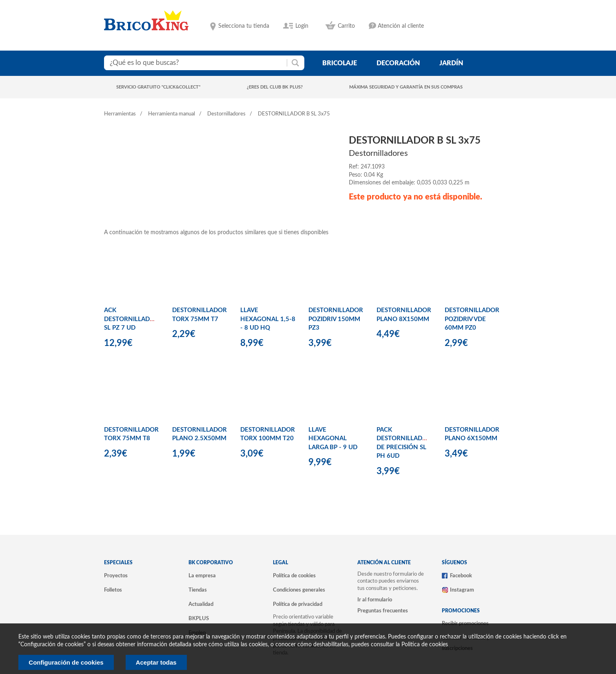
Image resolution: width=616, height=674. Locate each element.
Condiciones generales (299, 590)
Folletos (113, 590)
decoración (398, 63)
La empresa (202, 576)
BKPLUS (199, 619)
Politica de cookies (425, 645)
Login (302, 26)
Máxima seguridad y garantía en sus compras (406, 87)
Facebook (461, 576)
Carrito (346, 26)
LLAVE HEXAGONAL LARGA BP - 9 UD (333, 439)
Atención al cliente (401, 26)
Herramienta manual (172, 114)
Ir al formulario (375, 600)
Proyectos (116, 576)
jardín (451, 63)
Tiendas (198, 590)
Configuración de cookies (66, 662)
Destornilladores (226, 114)
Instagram (462, 590)
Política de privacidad (298, 604)
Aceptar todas (156, 662)
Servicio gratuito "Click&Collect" (158, 87)
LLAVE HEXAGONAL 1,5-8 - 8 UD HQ (268, 319)
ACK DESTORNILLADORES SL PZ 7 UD (135, 319)
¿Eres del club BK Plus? (275, 87)
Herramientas (120, 114)
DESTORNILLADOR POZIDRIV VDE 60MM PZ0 (472, 319)
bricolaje (340, 63)
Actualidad (201, 604)
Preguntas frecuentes (383, 611)
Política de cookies (294, 576)
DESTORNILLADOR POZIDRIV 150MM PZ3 (336, 319)
